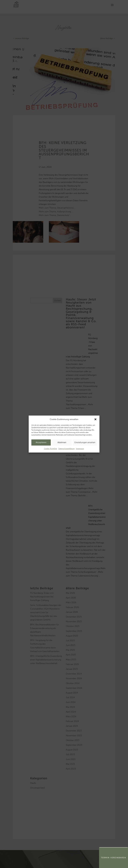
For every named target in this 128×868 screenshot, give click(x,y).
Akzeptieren (41, 442)
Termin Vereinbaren (114, 858)
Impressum (80, 449)
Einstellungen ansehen (85, 442)
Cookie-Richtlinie (51, 449)
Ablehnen (62, 442)
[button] (95, 419)
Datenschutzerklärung (66, 449)
